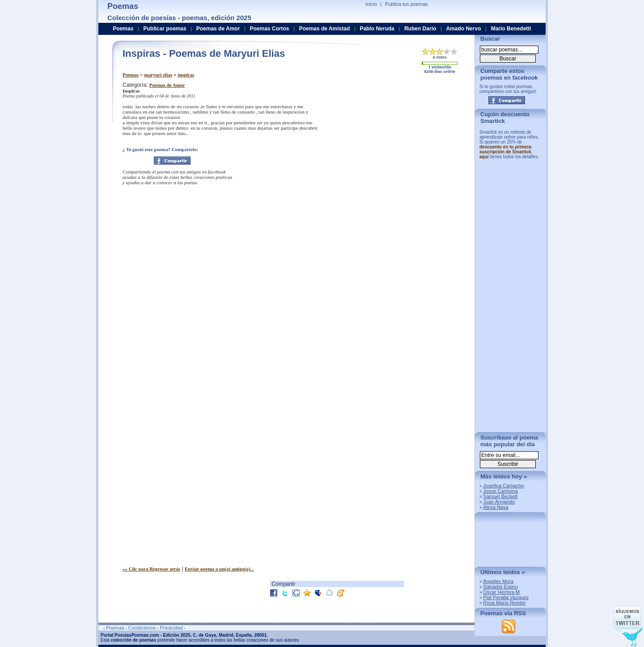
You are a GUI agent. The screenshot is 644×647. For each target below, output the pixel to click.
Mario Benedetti (511, 29)
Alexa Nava (496, 507)
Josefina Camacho (503, 486)
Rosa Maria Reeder (504, 603)
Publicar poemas (165, 29)
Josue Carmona (500, 491)
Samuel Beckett (500, 496)
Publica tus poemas (407, 4)
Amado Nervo (463, 29)
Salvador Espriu (500, 587)
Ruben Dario (420, 29)
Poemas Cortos (269, 29)
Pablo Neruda (377, 29)
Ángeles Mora (498, 581)
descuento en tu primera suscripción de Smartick (505, 149)
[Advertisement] (393, 144)
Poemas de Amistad (325, 29)
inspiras (186, 75)
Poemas (131, 75)
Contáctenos (142, 628)
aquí (484, 157)
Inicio (371, 4)
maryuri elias (158, 75)
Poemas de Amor (167, 85)
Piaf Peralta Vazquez (506, 597)
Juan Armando (499, 502)
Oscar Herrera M (501, 592)
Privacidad (171, 628)
